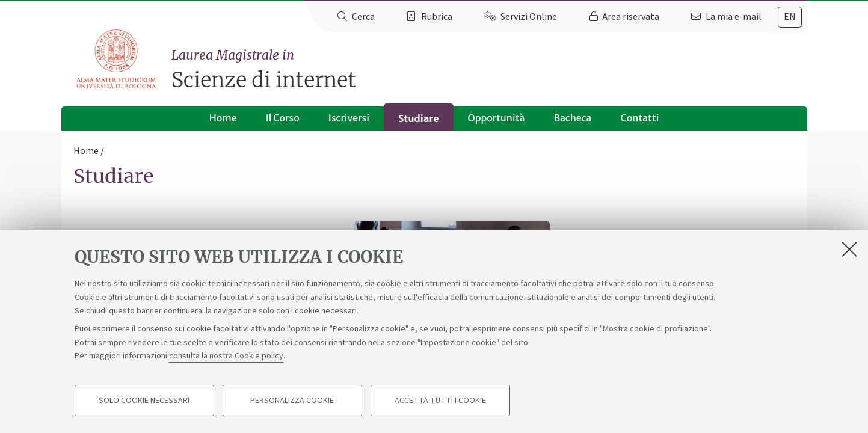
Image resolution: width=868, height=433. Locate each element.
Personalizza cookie (292, 401)
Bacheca (572, 118)
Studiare (419, 118)
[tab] (790, 17)
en (790, 17)
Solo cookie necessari (144, 401)
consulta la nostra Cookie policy (226, 356)
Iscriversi (349, 118)
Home (223, 118)
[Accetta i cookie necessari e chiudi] (849, 249)
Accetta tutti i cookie (440, 401)
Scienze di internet (489, 69)
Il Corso (283, 118)
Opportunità (497, 118)
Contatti (639, 118)
